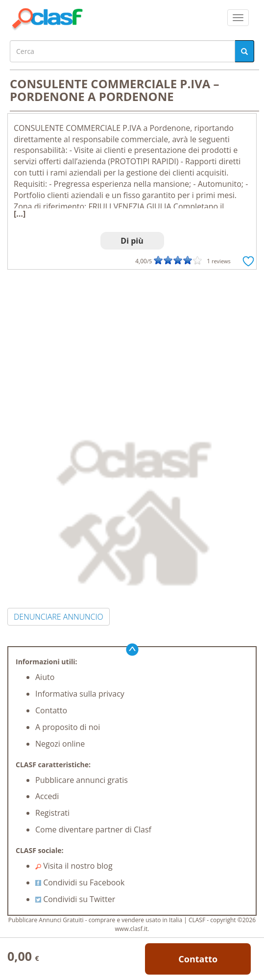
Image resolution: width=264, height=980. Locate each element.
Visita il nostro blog (74, 866)
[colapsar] (238, 18)
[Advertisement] (132, 343)
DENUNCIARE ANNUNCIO (59, 617)
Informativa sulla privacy (80, 694)
